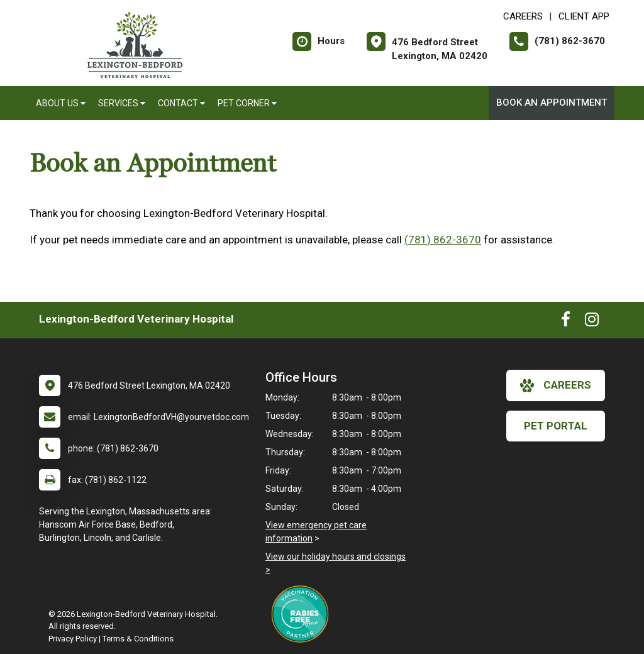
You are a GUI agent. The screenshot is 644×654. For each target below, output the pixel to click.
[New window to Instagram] (592, 322)
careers (556, 385)
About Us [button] (61, 103)
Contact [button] (181, 103)
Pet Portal (556, 426)
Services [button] (122, 103)
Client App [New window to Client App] (584, 16)
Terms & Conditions (138, 639)
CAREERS (523, 16)
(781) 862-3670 (443, 240)
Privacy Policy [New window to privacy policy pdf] (73, 639)
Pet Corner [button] (247, 103)
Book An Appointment (552, 103)
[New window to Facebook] (566, 322)
